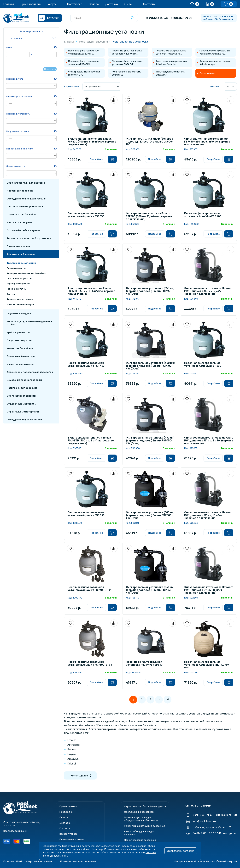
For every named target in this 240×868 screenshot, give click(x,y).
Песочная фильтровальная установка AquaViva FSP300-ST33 (90, 663)
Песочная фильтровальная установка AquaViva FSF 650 (86, 514)
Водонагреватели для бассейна (26, 183)
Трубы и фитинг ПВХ (19, 332)
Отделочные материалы (22, 404)
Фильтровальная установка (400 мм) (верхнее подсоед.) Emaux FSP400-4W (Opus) (150, 366)
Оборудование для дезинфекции (27, 199)
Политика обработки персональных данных (28, 861)
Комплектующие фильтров (20, 304)
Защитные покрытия (19, 340)
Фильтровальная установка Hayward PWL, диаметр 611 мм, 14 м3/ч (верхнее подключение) (209, 590)
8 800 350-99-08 (181, 18)
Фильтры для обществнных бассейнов (26, 273)
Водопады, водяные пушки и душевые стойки (29, 323)
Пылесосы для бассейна (22, 214)
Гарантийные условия (72, 839)
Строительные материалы (23, 412)
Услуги (52, 4)
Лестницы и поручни (19, 222)
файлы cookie (129, 846)
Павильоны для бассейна (22, 388)
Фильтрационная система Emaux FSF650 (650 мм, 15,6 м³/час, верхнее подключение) (91, 291)
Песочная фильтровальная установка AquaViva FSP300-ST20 (90, 589)
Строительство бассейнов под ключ (145, 806)
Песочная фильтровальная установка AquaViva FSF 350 (86, 215)
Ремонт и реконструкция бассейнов (145, 826)
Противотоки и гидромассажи (25, 206)
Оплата (94, 4)
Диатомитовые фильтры (19, 278)
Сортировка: (72, 86)
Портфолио (75, 4)
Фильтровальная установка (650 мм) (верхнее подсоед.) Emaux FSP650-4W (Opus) (150, 590)
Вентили (11, 294)
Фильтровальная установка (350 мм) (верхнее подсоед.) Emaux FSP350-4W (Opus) (150, 291)
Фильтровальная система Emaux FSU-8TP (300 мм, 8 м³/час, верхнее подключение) (91, 441)
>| (168, 699)
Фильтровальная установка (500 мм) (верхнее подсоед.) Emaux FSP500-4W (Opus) (150, 515)
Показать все (207, 73)
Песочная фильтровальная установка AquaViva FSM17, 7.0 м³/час (207, 665)
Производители (31, 4)
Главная (9, 4)
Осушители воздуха (19, 313)
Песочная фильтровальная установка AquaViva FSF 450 (86, 365)
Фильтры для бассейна (21, 254)
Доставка (111, 4)
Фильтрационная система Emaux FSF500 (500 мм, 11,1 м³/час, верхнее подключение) (149, 216)
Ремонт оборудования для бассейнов (139, 833)
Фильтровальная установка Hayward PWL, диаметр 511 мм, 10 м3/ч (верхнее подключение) (209, 515)
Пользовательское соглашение (78, 861)
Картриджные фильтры (19, 284)
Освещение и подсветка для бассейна (30, 372)
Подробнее (96, 159)
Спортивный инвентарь (21, 356)
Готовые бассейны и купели (23, 230)
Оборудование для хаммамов (24, 420)
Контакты (149, 4)
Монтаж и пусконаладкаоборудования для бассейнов (141, 819)
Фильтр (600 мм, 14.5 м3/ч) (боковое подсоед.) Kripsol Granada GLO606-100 (149, 142)
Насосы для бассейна (20, 191)
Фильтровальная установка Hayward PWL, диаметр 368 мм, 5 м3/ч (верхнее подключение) (209, 291)
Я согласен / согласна (181, 851)
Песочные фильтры (17, 268)
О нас (128, 4)
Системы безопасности (21, 396)
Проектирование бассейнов (140, 840)
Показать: (214, 86)
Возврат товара (68, 834)
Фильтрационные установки (21, 263)
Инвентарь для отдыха (21, 364)
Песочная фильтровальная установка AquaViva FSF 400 (203, 215)
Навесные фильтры (16, 289)
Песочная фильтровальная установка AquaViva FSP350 (144, 663)
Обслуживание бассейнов (139, 812)
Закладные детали (18, 246)
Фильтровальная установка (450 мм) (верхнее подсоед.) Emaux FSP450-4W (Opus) (150, 441)
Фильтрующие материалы (20, 299)
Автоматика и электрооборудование (29, 238)
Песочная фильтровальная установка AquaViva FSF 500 (203, 365)
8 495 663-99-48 (157, 18)
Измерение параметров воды (24, 380)
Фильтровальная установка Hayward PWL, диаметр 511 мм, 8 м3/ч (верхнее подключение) (209, 441)
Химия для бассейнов (20, 348)
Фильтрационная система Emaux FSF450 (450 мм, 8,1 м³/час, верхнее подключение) (207, 142)
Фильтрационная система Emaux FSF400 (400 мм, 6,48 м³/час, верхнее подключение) (92, 142)
